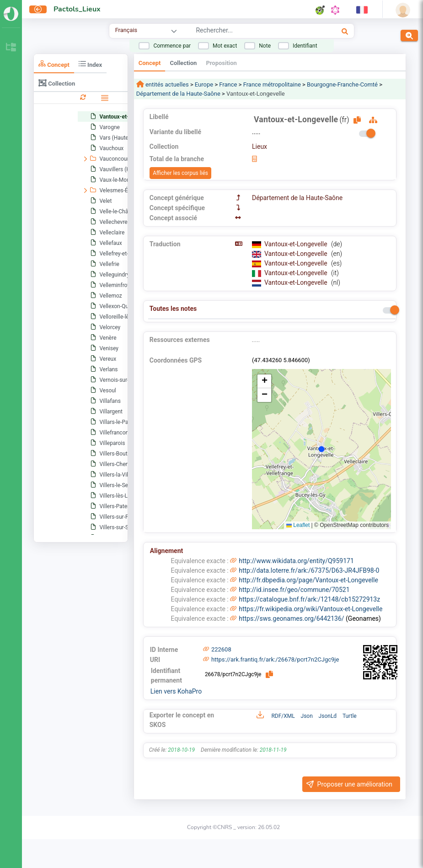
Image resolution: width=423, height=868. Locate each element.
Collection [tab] (57, 83)
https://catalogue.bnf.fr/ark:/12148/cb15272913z (309, 599)
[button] (264, 381)
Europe (204, 84)
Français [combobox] (126, 30)
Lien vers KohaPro (176, 691)
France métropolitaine (272, 84)
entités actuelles (166, 84)
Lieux (260, 146)
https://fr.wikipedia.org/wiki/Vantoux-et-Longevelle (311, 609)
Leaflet (298, 525)
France (228, 84)
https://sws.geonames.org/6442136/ (291, 618)
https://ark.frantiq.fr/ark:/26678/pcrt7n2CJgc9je (275, 659)
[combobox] (250, 32)
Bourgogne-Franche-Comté (342, 84)
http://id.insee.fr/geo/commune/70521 (294, 590)
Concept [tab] (54, 64)
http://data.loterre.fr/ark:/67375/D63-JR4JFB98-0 (309, 570)
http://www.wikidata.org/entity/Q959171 (296, 561)
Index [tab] (90, 64)
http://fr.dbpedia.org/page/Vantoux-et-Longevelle (308, 580)
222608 (221, 649)
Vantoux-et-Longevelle (297, 244)
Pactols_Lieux (77, 9)
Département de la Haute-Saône (178, 94)
